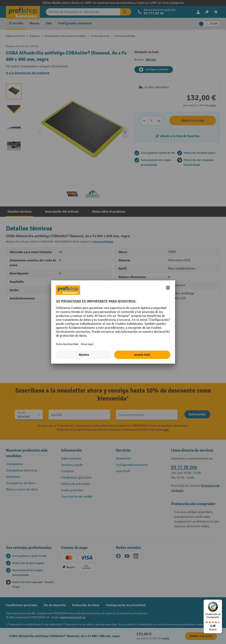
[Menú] (220, 602)
